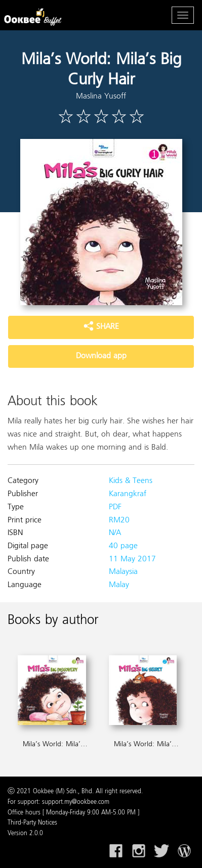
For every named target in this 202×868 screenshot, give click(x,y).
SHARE (101, 327)
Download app (101, 356)
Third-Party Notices (32, 823)
